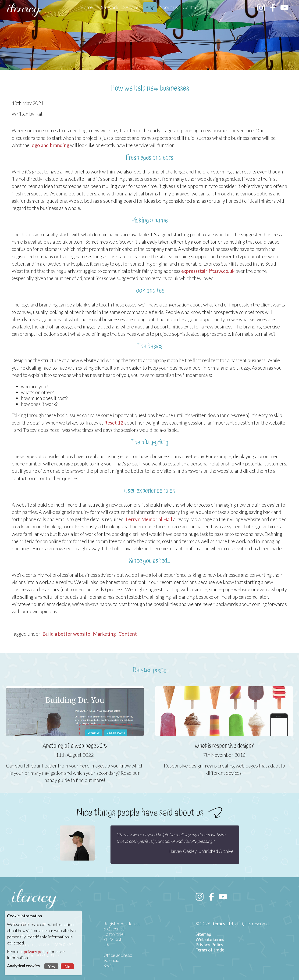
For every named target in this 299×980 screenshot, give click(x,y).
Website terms (210, 939)
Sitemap (203, 934)
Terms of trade (210, 950)
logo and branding (50, 145)
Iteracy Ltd (222, 924)
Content (128, 634)
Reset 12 (114, 423)
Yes (51, 967)
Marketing (104, 634)
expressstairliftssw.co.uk (208, 271)
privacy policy (36, 952)
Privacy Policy (209, 945)
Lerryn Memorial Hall (149, 519)
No (67, 967)
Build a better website (66, 634)
